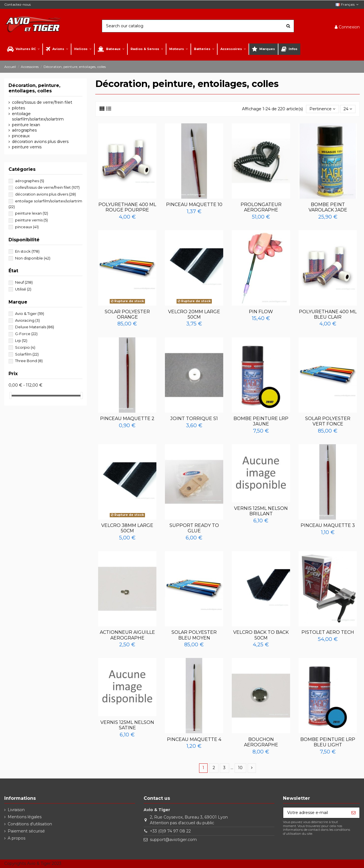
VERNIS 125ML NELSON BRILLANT (261, 511)
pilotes (18, 108)
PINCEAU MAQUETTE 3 (328, 525)
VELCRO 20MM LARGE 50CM (194, 314)
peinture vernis (27, 147)
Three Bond (29, 361)
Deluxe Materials (35, 327)
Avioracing (27, 320)
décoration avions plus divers (40, 142)
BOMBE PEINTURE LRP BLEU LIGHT (328, 742)
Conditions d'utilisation (30, 824)
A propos (16, 838)
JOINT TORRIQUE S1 (194, 419)
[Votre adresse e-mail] (315, 813)
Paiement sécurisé (26, 831)
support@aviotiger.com (173, 840)
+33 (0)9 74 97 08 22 (170, 831)
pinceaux (21, 136)
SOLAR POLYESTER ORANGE (127, 314)
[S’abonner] (353, 813)
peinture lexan (26, 125)
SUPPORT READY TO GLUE (194, 528)
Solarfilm (27, 354)
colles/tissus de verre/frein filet (42, 102)
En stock (27, 251)
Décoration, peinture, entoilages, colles (34, 88)
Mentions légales (25, 817)
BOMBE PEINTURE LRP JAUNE (261, 421)
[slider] (11, 395)
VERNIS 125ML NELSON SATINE (127, 725)
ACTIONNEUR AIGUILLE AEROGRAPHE (127, 635)
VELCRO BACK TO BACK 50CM (261, 635)
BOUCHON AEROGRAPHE (261, 742)
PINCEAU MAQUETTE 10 (194, 204)
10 (240, 768)
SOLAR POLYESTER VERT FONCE (328, 421)
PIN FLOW (261, 312)
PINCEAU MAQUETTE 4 (194, 739)
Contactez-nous (17, 4)
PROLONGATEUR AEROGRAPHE (261, 207)
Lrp (21, 340)
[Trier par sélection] (322, 109)
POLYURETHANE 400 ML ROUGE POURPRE (127, 207)
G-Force (26, 334)
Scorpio (25, 347)
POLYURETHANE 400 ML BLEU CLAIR (328, 314)
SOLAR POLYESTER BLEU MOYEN (194, 635)
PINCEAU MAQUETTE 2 (127, 419)
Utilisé (23, 289)
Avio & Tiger (30, 313)
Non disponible (33, 258)
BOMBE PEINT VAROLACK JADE (328, 207)
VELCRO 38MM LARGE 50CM (127, 528)
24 (348, 109)
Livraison (16, 810)
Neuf (24, 282)
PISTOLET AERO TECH (328, 632)
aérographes (24, 130)
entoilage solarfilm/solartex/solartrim (38, 117)
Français (348, 4)
